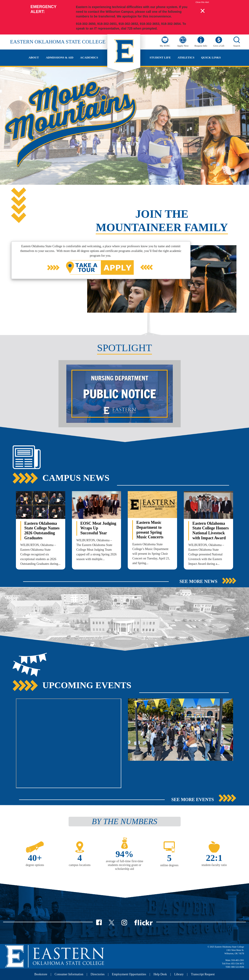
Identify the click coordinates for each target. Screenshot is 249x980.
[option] (125, 395)
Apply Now (183, 46)
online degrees (169, 865)
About (34, 57)
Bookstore (41, 974)
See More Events (193, 799)
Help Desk (160, 974)
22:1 (214, 858)
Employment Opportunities (129, 974)
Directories (97, 974)
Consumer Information (69, 974)
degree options (35, 865)
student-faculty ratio (214, 865)
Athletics (186, 57)
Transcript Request (203, 974)
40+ (35, 858)
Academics (89, 57)
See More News (198, 581)
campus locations (80, 865)
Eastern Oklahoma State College (58, 42)
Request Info (201, 46)
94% (125, 854)
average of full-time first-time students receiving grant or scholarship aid (124, 865)
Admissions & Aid (60, 57)
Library (179, 974)
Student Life (160, 57)
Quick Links (211, 57)
